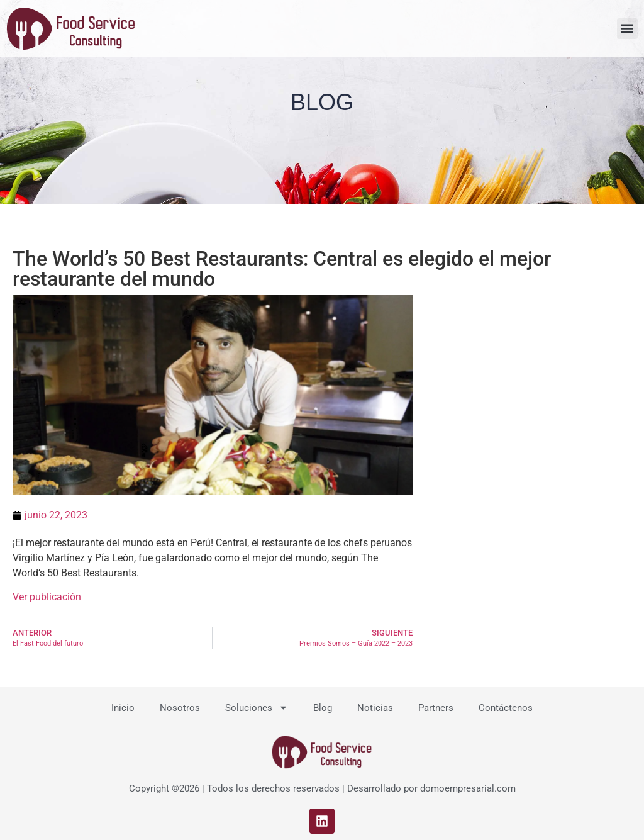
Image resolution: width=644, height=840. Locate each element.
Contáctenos (506, 708)
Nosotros (180, 708)
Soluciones (257, 708)
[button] (627, 29)
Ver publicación (47, 597)
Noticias (375, 708)
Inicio (123, 708)
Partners (436, 708)
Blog (323, 708)
